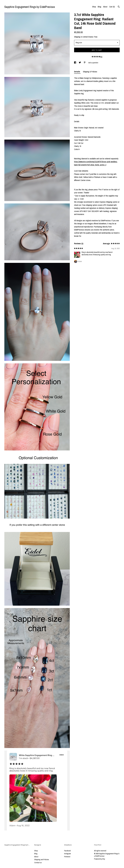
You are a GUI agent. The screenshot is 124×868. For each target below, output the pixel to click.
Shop (94, 7)
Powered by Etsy (100, 859)
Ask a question (93, 63)
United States (88, 37)
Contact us (38, 863)
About (105, 7)
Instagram (68, 854)
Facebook (67, 851)
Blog (99, 7)
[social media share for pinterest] (85, 63)
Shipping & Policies (90, 72)
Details (77, 72)
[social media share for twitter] (80, 63)
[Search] (119, 7)
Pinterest (67, 857)
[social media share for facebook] (75, 63)
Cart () (112, 7)
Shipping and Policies (42, 860)
